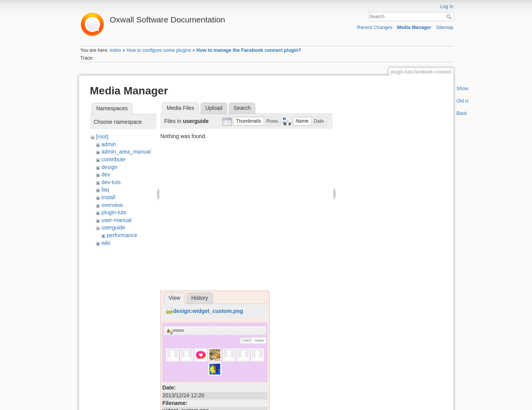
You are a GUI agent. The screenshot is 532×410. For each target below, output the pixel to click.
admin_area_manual (126, 152)
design (109, 167)
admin (109, 144)
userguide (113, 227)
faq (105, 190)
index (115, 50)
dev (106, 174)
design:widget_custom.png (208, 311)
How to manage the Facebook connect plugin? (249, 50)
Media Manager (414, 27)
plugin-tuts (114, 212)
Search (450, 17)
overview (112, 205)
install (108, 197)
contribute (113, 159)
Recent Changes (375, 27)
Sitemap (445, 27)
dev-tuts (111, 182)
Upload (214, 108)
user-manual (116, 220)
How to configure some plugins (159, 50)
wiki (106, 243)
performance (122, 235)
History (200, 298)
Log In (447, 7)
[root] (102, 137)
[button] (248, 121)
